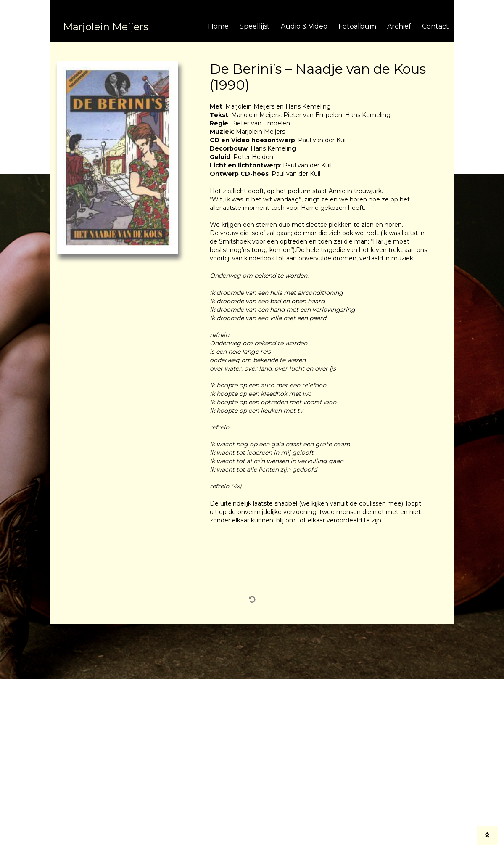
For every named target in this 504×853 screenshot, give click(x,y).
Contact (435, 26)
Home (218, 26)
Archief (399, 26)
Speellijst (255, 26)
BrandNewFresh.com (300, 844)
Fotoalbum (357, 26)
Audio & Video (304, 26)
